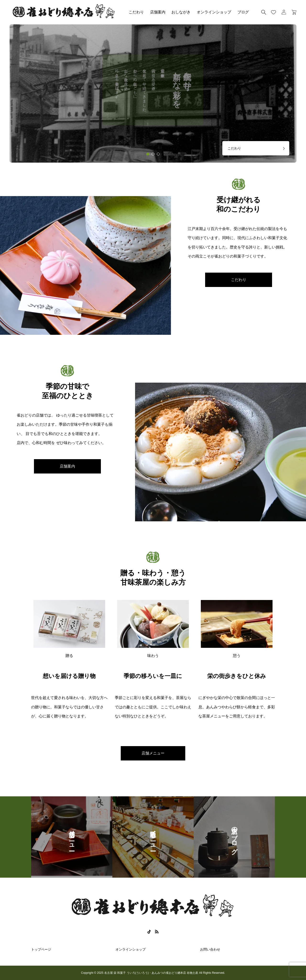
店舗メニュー (153, 753)
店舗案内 (158, 12)
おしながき (181, 12)
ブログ (243, 12)
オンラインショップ (214, 12)
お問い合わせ (210, 949)
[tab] (148, 154)
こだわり (136, 12)
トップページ (41, 949)
